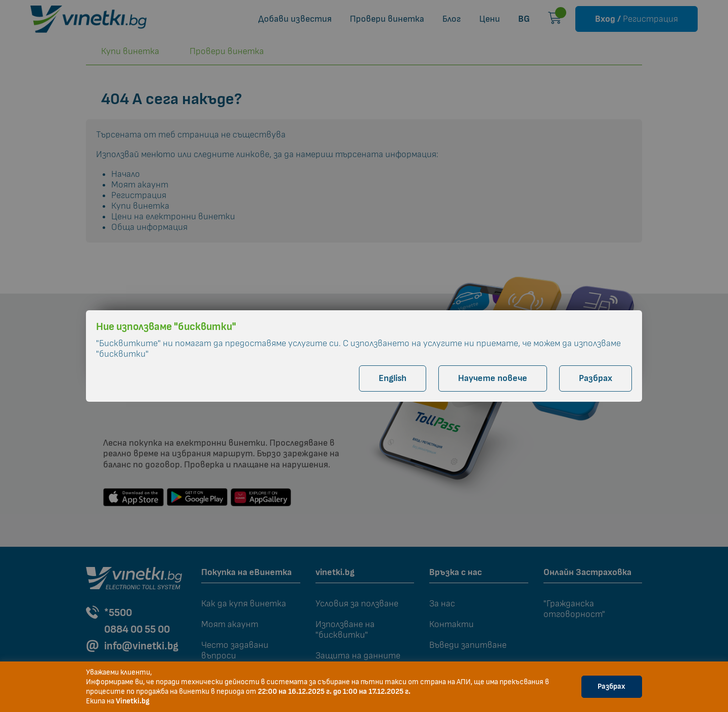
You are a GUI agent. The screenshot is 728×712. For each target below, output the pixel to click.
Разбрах (611, 686)
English (393, 378)
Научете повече (493, 378)
